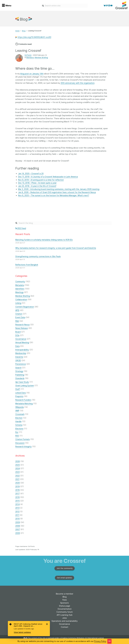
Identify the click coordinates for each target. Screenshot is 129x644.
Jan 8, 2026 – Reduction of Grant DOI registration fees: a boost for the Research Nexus (57, 192)
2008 (18, 526)
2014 (18, 504)
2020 (18, 483)
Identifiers (20, 289)
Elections (19, 429)
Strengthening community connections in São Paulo (38, 256)
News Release (22, 328)
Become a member (64, 594)
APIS (17, 310)
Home (17, 31)
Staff (18, 389)
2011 (17, 515)
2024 (18, 468)
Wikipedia (20, 407)
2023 (18, 472)
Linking (18, 303)
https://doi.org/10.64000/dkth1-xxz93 (34, 37)
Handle (18, 421)
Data (17, 346)
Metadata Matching (24, 404)
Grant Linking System (25, 386)
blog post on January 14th (32, 74)
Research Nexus (23, 325)
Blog (24, 31)
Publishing (20, 375)
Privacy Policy (100, 641)
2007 (18, 529)
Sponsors (64, 603)
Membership (21, 353)
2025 (18, 465)
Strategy (19, 371)
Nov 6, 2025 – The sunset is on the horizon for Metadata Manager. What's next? (54, 195)
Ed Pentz (28, 55)
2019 (18, 486)
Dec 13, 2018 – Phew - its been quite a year (37, 183)
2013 (17, 508)
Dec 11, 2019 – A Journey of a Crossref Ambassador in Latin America (48, 177)
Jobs (64, 618)
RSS (17, 436)
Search (18, 368)
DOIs (17, 335)
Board (18, 332)
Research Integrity (23, 446)
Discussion (20, 443)
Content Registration (25, 307)
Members (30, 57)
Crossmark (20, 414)
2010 (18, 519)
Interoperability (22, 350)
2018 (18, 490)
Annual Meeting (22, 342)
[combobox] (64, 6)
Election (19, 418)
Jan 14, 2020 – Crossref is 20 (31, 173)
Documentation (65, 609)
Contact (65, 627)
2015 (18, 501)
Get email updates (64, 578)
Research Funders (23, 400)
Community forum (65, 612)
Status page (65, 606)
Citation (19, 314)
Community (20, 281)
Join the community (65, 568)
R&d (17, 321)
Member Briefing (41, 57)
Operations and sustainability (64, 621)
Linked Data (21, 393)
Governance (21, 339)
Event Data (20, 317)
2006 (18, 533)
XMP (17, 411)
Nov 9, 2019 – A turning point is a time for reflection (41, 180)
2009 (18, 522)
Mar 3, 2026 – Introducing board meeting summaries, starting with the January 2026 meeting (59, 189)
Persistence (21, 364)
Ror (17, 432)
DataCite (19, 357)
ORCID (18, 360)
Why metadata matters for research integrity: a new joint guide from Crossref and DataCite (56, 248)
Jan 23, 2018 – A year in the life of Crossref (37, 186)
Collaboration (21, 299)
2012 (17, 512)
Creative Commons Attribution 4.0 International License (82, 638)
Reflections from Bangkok (27, 265)
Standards (20, 378)
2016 (18, 497)
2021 (17, 479)
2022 (18, 476)
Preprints (19, 396)
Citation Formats (23, 439)
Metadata (20, 285)
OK (109, 641)
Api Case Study (22, 382)
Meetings (19, 292)
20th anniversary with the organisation (78, 83)
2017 (18, 494)
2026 (18, 461)
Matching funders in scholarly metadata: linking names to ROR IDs (44, 240)
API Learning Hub (65, 615)
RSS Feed (21, 228)
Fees (65, 600)
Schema (19, 425)
